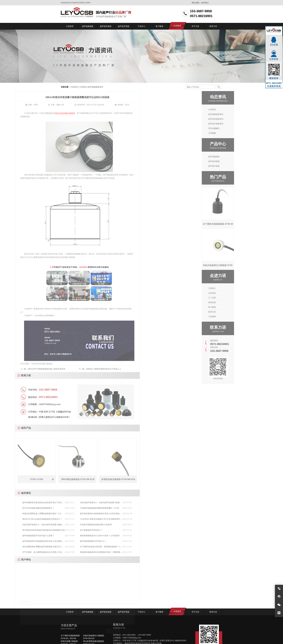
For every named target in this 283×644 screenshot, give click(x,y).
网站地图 (195, 3)
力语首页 (74, 87)
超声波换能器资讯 (95, 87)
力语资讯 (83, 87)
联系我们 (205, 3)
